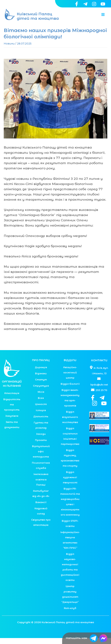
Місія (41, 398)
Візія (41, 404)
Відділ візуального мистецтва (70, 423)
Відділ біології (70, 390)
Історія (41, 416)
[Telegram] (85, 4)
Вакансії (41, 508)
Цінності (41, 410)
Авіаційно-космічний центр (70, 378)
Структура (41, 392)
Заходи (41, 440)
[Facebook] (77, 4)
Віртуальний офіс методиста (41, 457)
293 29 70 (99, 396)
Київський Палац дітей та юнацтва (38, 19)
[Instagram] (94, 4)
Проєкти (41, 446)
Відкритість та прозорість (12, 411)
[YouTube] (103, 4)
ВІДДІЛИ (70, 366)
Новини (9, 50)
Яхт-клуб (70, 614)
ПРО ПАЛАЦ (41, 366)
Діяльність (41, 422)
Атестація (12, 399)
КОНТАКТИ (99, 366)
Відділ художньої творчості (70, 483)
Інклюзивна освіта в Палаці (41, 485)
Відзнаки (41, 379)
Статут (41, 386)
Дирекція (41, 373)
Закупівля (12, 422)
